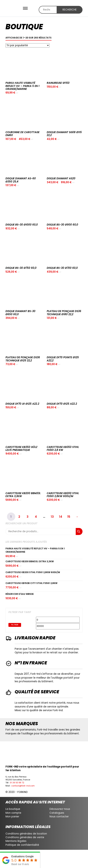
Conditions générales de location (26, 834)
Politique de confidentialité (22, 845)
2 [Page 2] (19, 517)
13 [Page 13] (52, 517)
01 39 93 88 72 (17, 783)
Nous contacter (59, 817)
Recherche (70, 10)
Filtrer (15, 625)
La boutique (13, 809)
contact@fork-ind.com (23, 786)
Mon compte (13, 813)
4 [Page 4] (36, 517)
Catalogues (57, 813)
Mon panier (12, 817)
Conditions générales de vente (25, 837)
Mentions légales (16, 841)
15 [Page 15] (69, 517)
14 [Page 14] (61, 517)
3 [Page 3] (27, 517)
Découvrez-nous (60, 809)
